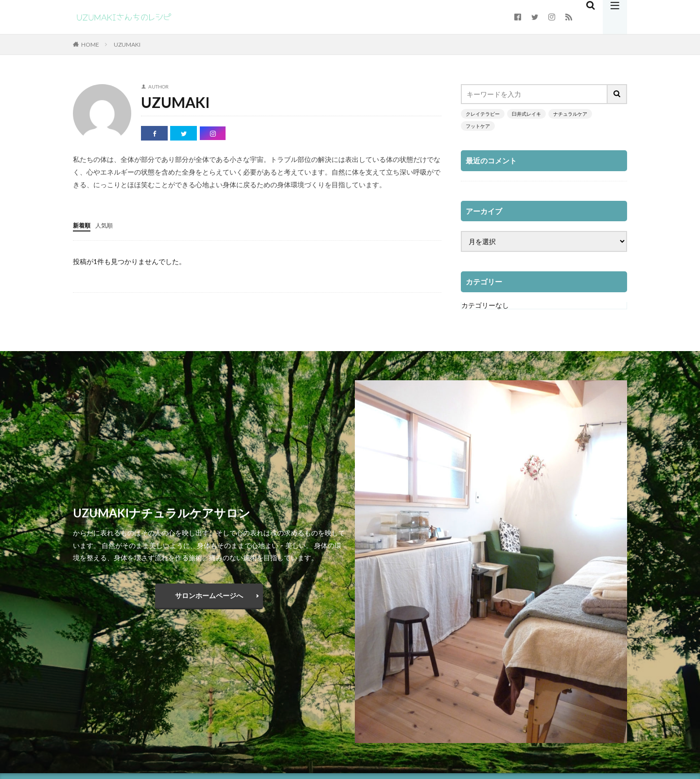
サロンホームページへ (209, 595)
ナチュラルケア (570, 114)
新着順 (83, 225)
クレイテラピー (483, 114)
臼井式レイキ (526, 114)
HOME (90, 44)
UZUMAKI (127, 44)
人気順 (108, 225)
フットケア (478, 126)
